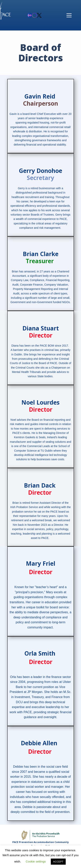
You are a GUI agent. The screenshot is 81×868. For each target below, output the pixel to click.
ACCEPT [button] (58, 862)
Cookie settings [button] (36, 861)
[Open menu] (69, 15)
